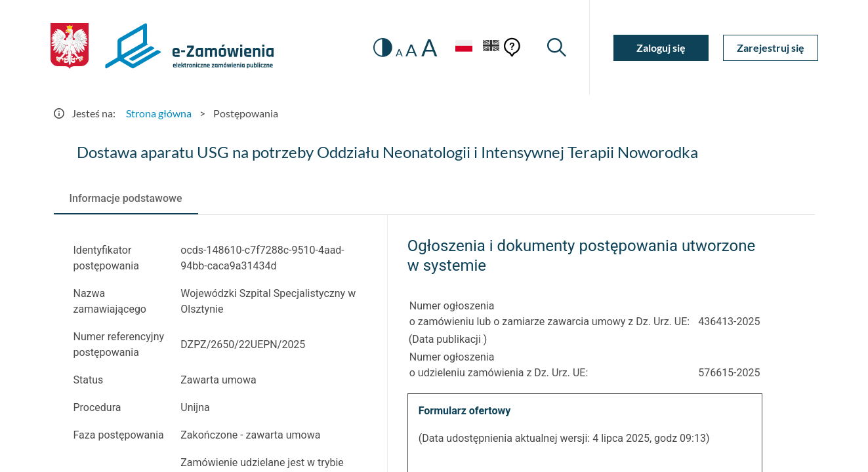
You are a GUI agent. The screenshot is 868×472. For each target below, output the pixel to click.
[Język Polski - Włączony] (464, 48)
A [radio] (399, 52)
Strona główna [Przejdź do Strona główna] (159, 113)
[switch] (383, 48)
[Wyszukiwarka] (557, 48)
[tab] (126, 199)
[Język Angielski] (491, 48)
